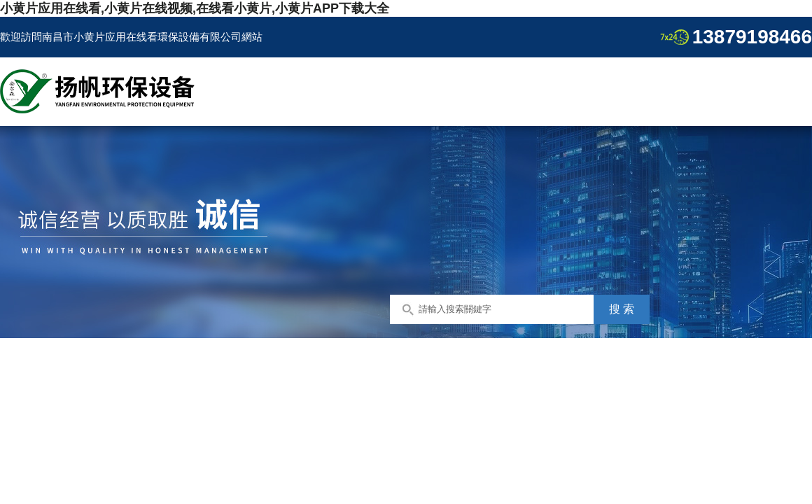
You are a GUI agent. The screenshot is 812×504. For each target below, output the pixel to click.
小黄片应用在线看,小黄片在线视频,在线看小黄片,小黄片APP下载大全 (195, 8)
